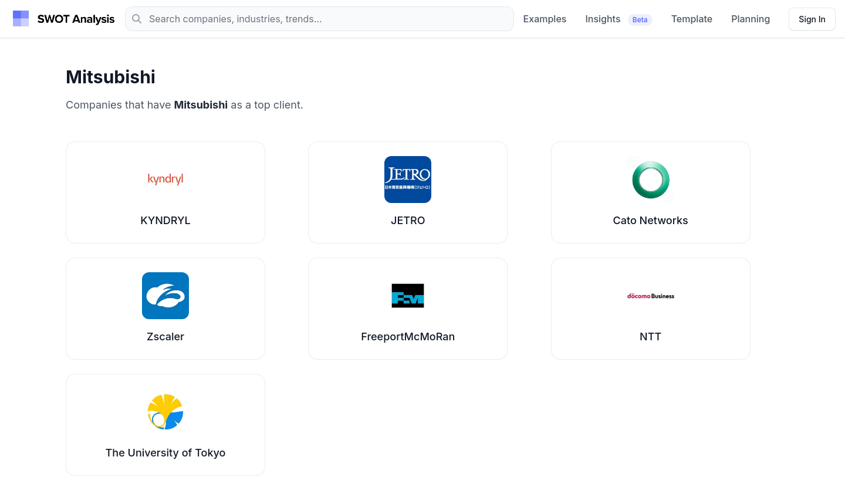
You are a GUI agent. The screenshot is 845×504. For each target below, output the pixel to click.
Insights (618, 19)
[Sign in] (812, 19)
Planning (751, 19)
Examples (545, 19)
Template (692, 19)
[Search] (320, 19)
